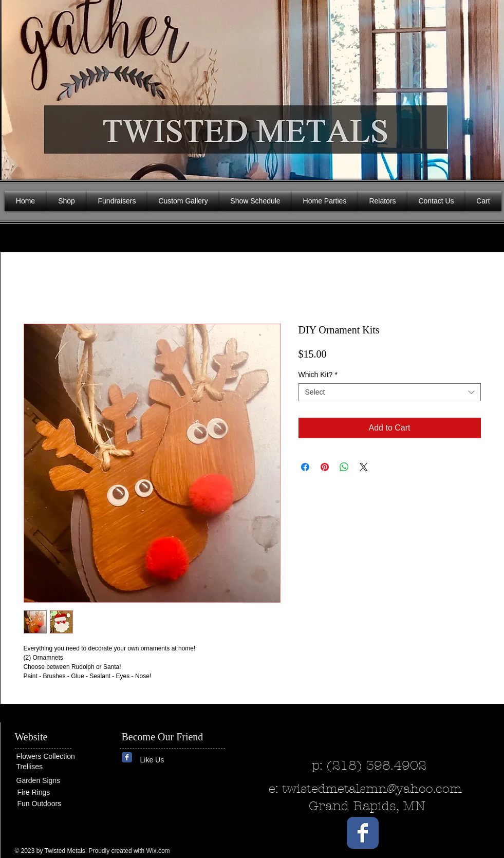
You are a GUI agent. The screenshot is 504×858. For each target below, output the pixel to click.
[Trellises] (47, 767)
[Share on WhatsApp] (344, 467)
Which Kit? (318, 375)
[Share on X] (364, 467)
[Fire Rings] (55, 792)
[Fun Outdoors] (48, 804)
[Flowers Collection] (56, 756)
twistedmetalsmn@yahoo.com (372, 789)
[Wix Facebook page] (127, 757)
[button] (489, 87)
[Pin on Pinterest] (325, 467)
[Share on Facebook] (305, 467)
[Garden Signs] (47, 781)
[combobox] (390, 392)
